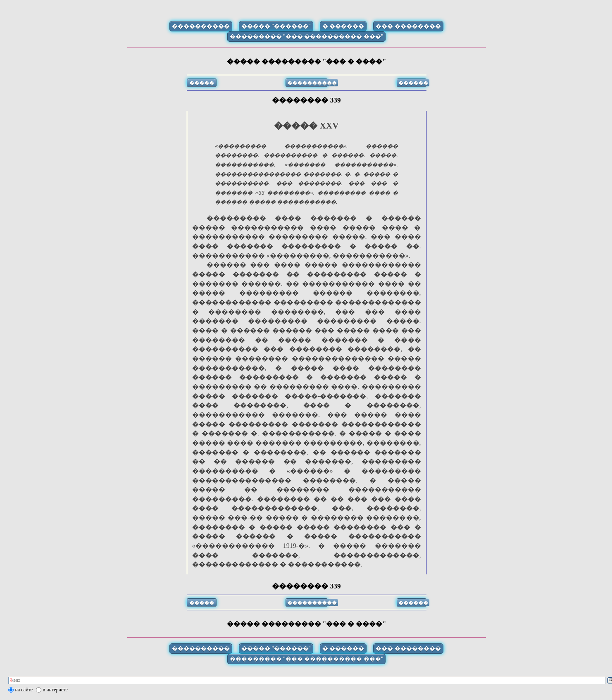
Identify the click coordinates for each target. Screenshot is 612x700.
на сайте (24, 690)
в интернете (55, 690)
